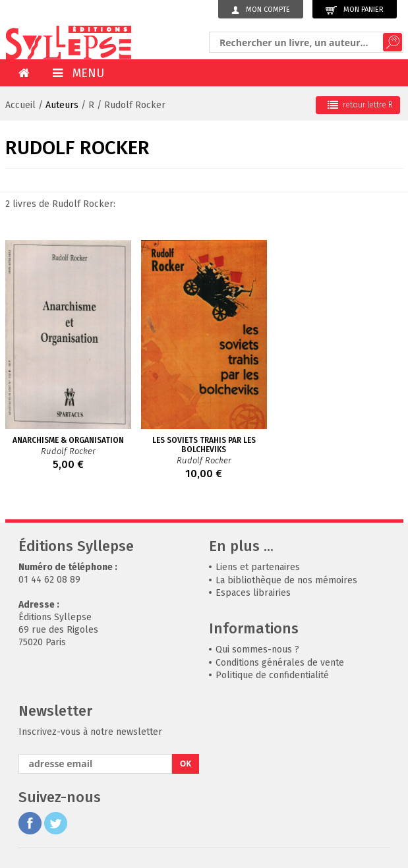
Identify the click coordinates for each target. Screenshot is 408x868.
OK (186, 764)
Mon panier (355, 10)
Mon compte (261, 10)
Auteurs (62, 105)
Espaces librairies (253, 593)
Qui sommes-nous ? (257, 650)
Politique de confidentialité (272, 675)
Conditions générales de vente (280, 663)
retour (360, 105)
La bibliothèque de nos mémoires (286, 580)
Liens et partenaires (258, 567)
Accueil (20, 105)
